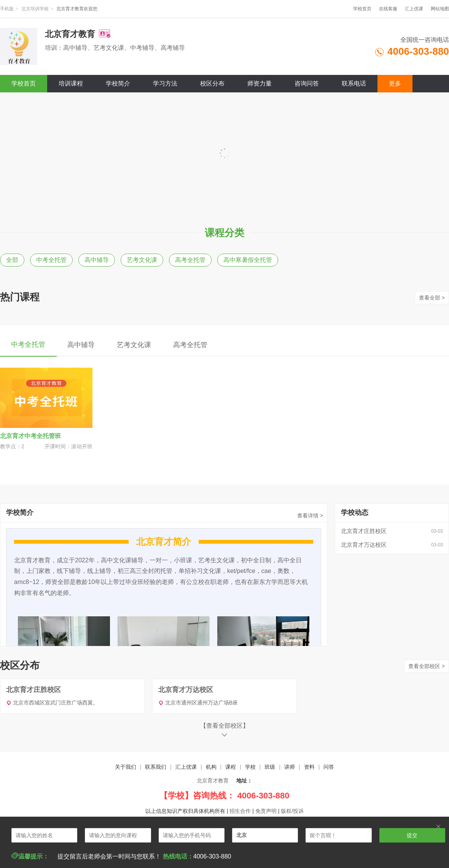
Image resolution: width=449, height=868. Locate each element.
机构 (211, 767)
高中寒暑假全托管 (248, 260)
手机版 (7, 9)
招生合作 (240, 811)
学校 (250, 767)
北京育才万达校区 (364, 545)
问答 (329, 767)
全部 (12, 260)
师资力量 (260, 83)
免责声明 (266, 811)
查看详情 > (310, 516)
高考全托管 (190, 260)
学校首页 (362, 9)
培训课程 (71, 83)
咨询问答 (307, 83)
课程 (231, 767)
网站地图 (440, 9)
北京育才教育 (213, 781)
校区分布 (212, 83)
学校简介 (118, 83)
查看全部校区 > (427, 666)
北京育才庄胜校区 (364, 531)
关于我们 (126, 767)
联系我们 (156, 767)
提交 (412, 835)
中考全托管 (51, 260)
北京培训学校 (35, 9)
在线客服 (388, 9)
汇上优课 (414, 9)
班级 (270, 767)
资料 (309, 767)
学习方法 (165, 83)
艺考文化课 (142, 260)
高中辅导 (97, 260)
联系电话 (354, 83)
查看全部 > (432, 298)
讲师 (290, 767)
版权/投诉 (292, 811)
